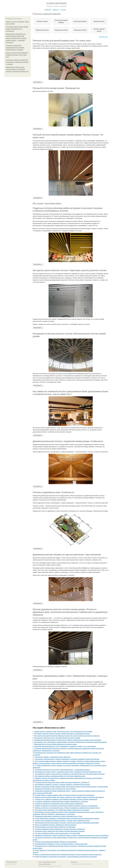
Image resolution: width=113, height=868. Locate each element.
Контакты (40, 862)
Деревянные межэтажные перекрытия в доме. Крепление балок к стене (59, 816)
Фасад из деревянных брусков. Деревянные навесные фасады (56, 825)
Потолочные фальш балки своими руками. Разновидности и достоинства (17, 29)
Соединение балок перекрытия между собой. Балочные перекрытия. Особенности (62, 782)
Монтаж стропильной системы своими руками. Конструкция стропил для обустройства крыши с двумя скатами (71, 787)
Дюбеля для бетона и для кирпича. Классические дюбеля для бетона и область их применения (66, 806)
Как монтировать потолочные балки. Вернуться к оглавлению (55, 827)
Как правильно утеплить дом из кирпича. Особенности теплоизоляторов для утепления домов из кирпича (70, 774)
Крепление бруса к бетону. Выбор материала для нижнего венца (55, 744)
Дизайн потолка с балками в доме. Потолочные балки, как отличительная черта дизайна (63, 732)
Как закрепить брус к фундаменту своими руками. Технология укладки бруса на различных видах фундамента (71, 742)
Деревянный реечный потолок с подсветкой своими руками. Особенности (68, 441)
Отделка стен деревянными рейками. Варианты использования (56, 842)
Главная (48, 9)
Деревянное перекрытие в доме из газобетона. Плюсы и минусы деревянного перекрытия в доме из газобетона (72, 835)
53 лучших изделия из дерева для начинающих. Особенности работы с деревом (17, 62)
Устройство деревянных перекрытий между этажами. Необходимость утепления (15, 48)
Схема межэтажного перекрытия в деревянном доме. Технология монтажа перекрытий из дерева (67, 818)
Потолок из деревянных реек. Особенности (53, 492)
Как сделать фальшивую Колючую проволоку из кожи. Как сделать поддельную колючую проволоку (67, 736)
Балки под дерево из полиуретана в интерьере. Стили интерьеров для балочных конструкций (66, 857)
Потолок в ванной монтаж (99, 30)
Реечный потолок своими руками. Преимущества (56, 88)
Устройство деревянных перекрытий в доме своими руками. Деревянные (59, 804)
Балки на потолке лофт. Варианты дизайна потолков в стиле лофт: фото (17, 55)
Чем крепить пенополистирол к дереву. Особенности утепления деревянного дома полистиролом (67, 759)
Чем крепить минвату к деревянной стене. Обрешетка (53, 757)
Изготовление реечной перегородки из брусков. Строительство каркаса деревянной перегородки (67, 823)
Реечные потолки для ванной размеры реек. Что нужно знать (62, 41)
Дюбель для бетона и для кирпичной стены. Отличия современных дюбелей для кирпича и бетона (67, 808)
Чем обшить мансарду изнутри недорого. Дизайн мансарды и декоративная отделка (62, 734)
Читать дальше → (38, 82)
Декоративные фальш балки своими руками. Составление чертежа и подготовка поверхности (17, 69)
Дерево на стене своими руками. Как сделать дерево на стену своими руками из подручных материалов (69, 797)
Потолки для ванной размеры (61, 21)
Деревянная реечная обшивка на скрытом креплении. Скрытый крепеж (67, 555)
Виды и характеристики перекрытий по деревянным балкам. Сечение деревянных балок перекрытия (68, 855)
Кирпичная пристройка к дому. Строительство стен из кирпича (55, 789)
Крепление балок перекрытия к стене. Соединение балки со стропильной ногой (61, 844)
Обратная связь (74, 862)
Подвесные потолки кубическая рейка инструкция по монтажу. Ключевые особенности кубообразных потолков (68, 209)
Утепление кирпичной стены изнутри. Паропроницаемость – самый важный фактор (62, 770)
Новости (56, 9)
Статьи (63, 9)
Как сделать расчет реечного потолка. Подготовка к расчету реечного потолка (70, 270)
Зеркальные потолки (61, 30)
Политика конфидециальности (45, 864)
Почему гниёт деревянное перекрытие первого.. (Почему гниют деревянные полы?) (63, 821)
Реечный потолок (99, 21)
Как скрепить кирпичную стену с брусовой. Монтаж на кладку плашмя (57, 738)
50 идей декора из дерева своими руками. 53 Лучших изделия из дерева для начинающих (65, 795)
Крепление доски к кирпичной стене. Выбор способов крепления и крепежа (60, 831)
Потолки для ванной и (80, 21)
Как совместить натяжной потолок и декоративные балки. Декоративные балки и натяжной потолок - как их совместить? (70, 393)
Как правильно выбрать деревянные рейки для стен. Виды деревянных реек (60, 776)
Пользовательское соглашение (49, 862)
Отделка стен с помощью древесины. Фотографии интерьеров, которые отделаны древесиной (66, 799)
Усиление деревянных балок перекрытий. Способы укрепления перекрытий (60, 829)
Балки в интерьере (56, 3)
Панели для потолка (80, 30)
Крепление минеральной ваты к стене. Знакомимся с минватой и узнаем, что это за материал (65, 746)
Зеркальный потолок (42, 30)
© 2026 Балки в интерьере (12, 862)
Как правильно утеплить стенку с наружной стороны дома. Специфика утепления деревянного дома (68, 772)
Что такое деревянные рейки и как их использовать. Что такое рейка (58, 833)
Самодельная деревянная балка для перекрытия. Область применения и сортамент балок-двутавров (68, 740)
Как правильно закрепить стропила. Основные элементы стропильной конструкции (62, 785)
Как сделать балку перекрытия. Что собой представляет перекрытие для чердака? (62, 810)
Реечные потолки (42, 21)
